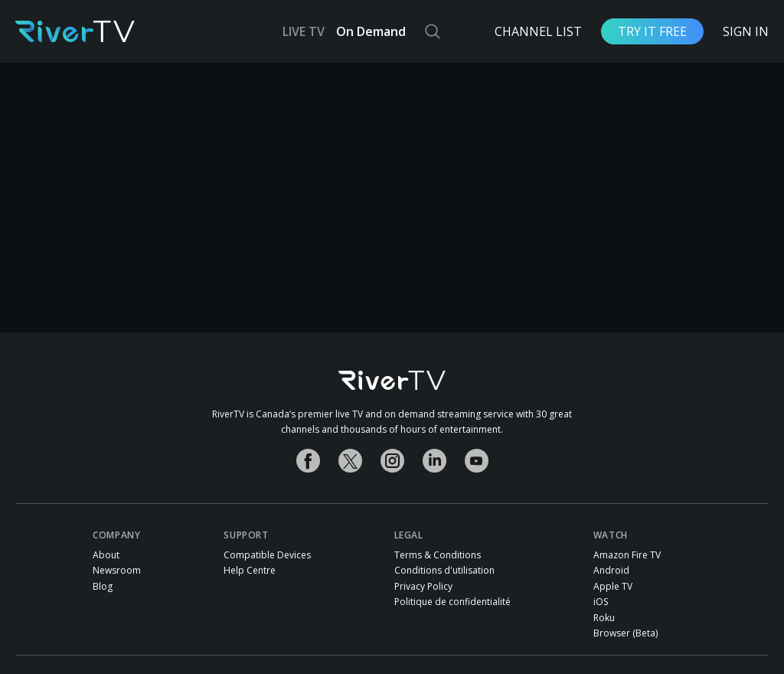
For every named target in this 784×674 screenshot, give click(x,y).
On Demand (371, 31)
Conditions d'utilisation (444, 571)
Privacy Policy (423, 587)
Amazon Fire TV (627, 555)
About (106, 555)
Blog (103, 587)
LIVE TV (304, 31)
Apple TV (613, 587)
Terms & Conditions (438, 555)
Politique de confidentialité (452, 602)
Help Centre (250, 571)
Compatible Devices (267, 555)
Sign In (746, 31)
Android (611, 571)
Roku (604, 618)
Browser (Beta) (626, 633)
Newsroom (117, 571)
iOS (601, 602)
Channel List (538, 31)
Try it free (652, 31)
